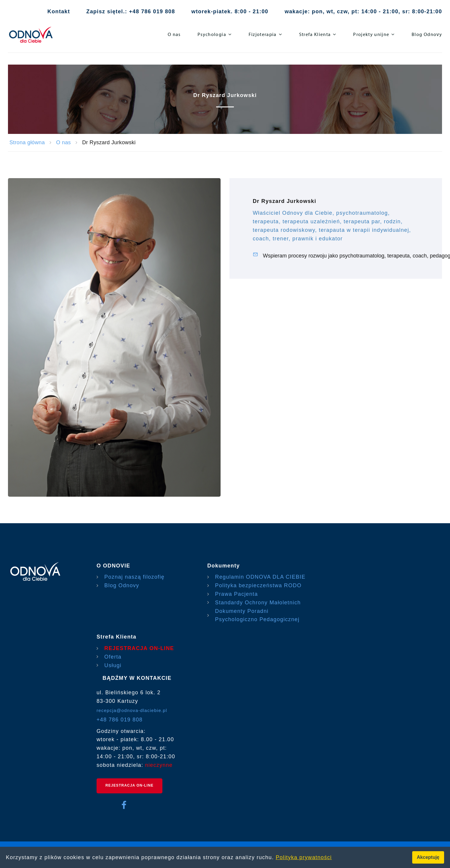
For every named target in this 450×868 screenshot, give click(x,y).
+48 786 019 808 (120, 720)
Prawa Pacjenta (236, 594)
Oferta (113, 657)
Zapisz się (101, 12)
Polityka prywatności (304, 857)
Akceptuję (428, 857)
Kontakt (59, 12)
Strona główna (27, 142)
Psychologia (212, 34)
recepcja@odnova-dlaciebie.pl (132, 710)
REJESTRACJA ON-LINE (139, 648)
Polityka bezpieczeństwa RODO (258, 585)
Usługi (113, 665)
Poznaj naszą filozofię (134, 577)
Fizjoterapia (263, 34)
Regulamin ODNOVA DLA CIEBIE (260, 577)
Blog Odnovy (427, 34)
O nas (174, 34)
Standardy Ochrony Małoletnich (258, 603)
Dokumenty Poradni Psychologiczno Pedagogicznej (257, 615)
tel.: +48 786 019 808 (145, 12)
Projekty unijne (371, 34)
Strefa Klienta (315, 34)
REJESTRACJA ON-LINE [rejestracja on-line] (129, 785)
